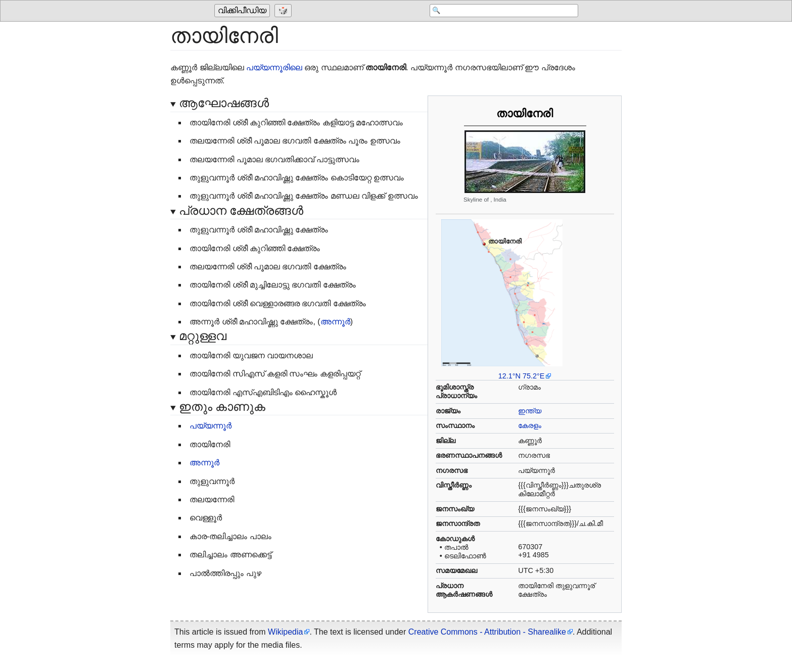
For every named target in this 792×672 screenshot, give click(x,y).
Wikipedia (285, 632)
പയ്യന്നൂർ (211, 426)
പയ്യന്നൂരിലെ (274, 67)
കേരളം (530, 425)
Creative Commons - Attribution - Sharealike (487, 632)
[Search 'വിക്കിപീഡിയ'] (497, 11)
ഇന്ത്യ (530, 411)
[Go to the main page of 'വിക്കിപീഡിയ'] (243, 11)
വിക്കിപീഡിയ (242, 11)
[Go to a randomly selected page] (284, 11)
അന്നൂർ (335, 322)
